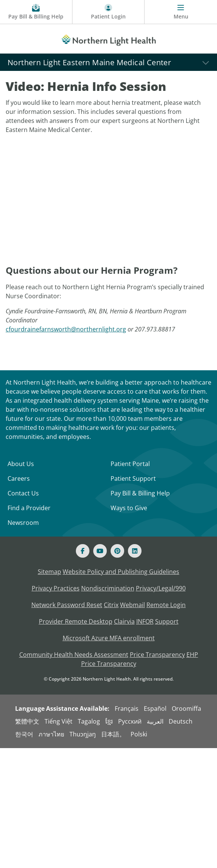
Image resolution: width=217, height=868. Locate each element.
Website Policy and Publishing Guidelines (121, 572)
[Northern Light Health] (108, 39)
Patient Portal (130, 464)
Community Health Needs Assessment (74, 655)
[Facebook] (83, 551)
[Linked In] (135, 551)
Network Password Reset (67, 605)
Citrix (111, 605)
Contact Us (23, 493)
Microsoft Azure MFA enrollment (109, 638)
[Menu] (181, 12)
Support (167, 621)
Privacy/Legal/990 (161, 588)
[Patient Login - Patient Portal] (109, 12)
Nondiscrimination (108, 588)
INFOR (145, 621)
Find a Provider (29, 508)
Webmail (132, 605)
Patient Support (133, 478)
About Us (21, 464)
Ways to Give (129, 508)
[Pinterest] (117, 551)
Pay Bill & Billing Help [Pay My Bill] (140, 493)
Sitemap (49, 572)
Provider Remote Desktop (76, 621)
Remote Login (166, 605)
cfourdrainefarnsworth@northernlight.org (66, 329)
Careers (19, 478)
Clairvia (124, 621)
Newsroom (23, 523)
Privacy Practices (56, 588)
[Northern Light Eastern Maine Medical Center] (108, 62)
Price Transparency (157, 655)
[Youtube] (100, 551)
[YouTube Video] (111, 203)
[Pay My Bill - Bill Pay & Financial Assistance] (36, 12)
